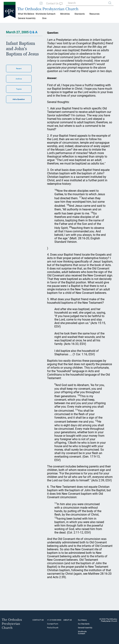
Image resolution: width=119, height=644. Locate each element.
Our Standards (84, 624)
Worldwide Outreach (82, 632)
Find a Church (53, 628)
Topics (19, 89)
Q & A (33, 32)
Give (44, 18)
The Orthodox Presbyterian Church (48, 9)
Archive (19, 79)
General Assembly (27, 18)
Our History (82, 620)
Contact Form (53, 624)
